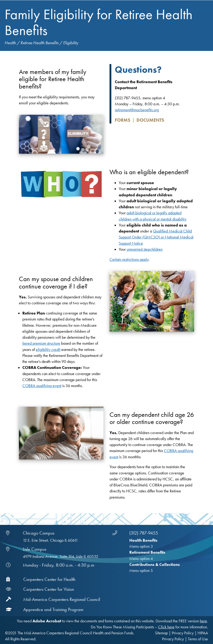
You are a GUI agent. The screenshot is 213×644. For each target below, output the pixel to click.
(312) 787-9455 (144, 533)
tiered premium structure (41, 343)
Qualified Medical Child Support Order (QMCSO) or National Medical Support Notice (156, 237)
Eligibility (71, 43)
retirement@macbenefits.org (137, 110)
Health (10, 43)
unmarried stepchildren (145, 249)
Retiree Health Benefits (40, 43)
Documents (150, 120)
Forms (123, 120)
